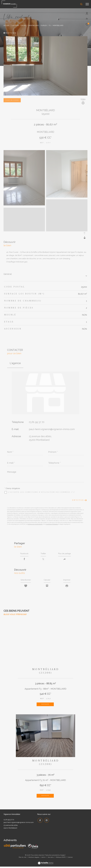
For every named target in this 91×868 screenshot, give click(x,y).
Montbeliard (34, 25)
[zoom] (24, 205)
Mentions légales (34, 859)
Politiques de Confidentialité (35, 524)
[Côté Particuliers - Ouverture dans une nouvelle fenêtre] (15, 848)
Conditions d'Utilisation (52, 524)
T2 (50, 25)
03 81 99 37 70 (37, 422)
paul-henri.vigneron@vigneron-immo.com (52, 429)
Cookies (70, 859)
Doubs (24, 25)
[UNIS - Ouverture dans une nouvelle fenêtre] (33, 848)
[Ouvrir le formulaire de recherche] (75, 4)
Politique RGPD (61, 859)
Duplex (44, 25)
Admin (44, 859)
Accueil (7, 25)
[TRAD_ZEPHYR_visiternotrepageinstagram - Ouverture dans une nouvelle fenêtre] (46, 821)
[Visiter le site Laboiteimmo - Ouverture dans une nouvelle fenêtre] (46, 863)
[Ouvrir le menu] (87, 4)
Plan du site (23, 859)
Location (15, 25)
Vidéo (83, 99)
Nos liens (51, 859)
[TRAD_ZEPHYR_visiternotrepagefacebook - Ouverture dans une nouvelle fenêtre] (40, 821)
